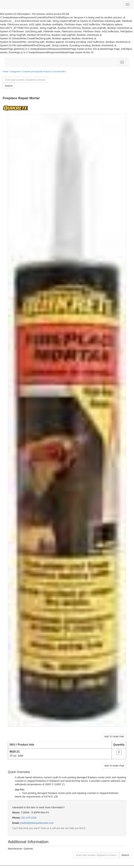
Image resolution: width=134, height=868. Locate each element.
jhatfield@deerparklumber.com (37, 823)
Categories (15, 72)
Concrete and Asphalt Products (36, 72)
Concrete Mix (59, 72)
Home (5, 72)
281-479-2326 (29, 818)
